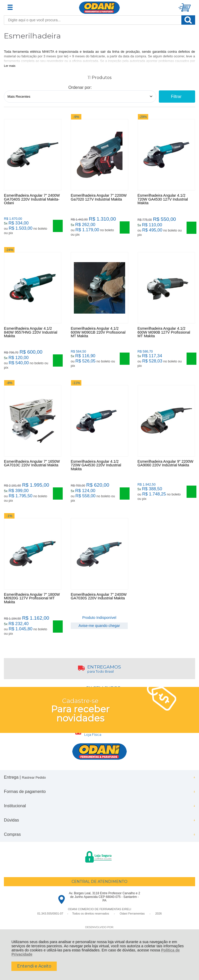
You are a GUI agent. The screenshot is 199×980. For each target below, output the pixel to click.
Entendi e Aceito (34, 966)
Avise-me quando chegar (99, 635)
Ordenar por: (80, 87)
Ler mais (10, 66)
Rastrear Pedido (34, 788)
